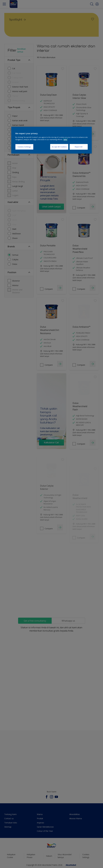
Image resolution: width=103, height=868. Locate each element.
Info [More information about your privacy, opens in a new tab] (65, 139)
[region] (51, 140)
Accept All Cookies (59, 147)
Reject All (79, 147)
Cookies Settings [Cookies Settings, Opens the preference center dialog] (24, 147)
